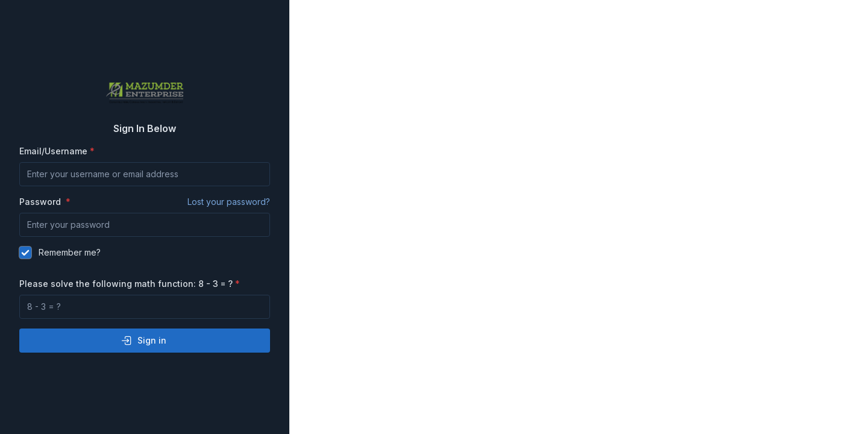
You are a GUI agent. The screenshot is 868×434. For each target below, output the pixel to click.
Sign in (143, 341)
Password (145, 202)
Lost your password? (229, 202)
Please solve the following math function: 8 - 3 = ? (126, 284)
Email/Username (53, 151)
